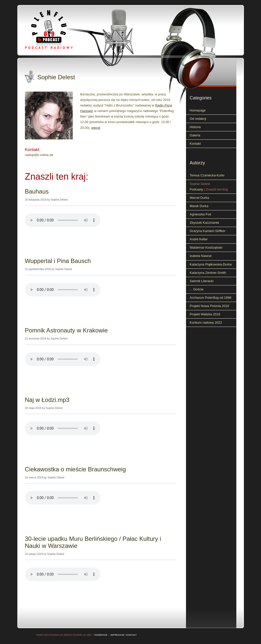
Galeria (195, 135)
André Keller (199, 239)
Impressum (117, 635)
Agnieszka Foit (200, 214)
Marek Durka (199, 206)
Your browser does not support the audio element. (63, 220)
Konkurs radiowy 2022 (206, 323)
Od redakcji (198, 119)
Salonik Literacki (202, 281)
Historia (195, 127)
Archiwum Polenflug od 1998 (211, 298)
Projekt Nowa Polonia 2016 (210, 306)
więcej (96, 128)
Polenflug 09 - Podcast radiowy (56, 30)
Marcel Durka (199, 198)
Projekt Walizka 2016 (205, 314)
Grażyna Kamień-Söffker (208, 231)
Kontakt (195, 144)
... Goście (197, 289)
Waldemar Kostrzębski (206, 248)
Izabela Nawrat (201, 256)
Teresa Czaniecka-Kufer (207, 175)
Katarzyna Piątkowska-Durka (211, 264)
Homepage (198, 110)
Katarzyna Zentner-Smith (208, 273)
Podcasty (196, 189)
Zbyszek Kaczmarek (204, 223)
